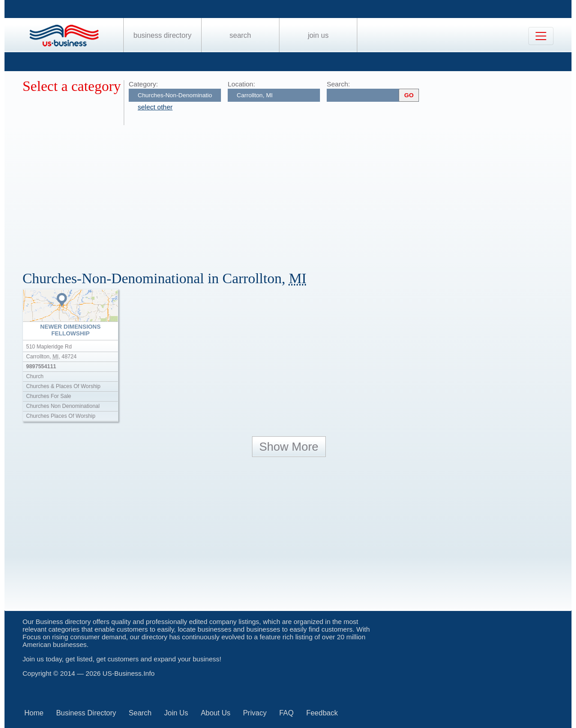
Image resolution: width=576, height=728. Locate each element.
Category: (143, 84)
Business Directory (163, 35)
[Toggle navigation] (541, 36)
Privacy (255, 713)
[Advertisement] (292, 193)
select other (155, 107)
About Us (216, 713)
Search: (338, 84)
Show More (289, 447)
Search (240, 35)
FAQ (286, 713)
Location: (241, 84)
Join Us (318, 35)
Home (34, 713)
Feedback (322, 713)
